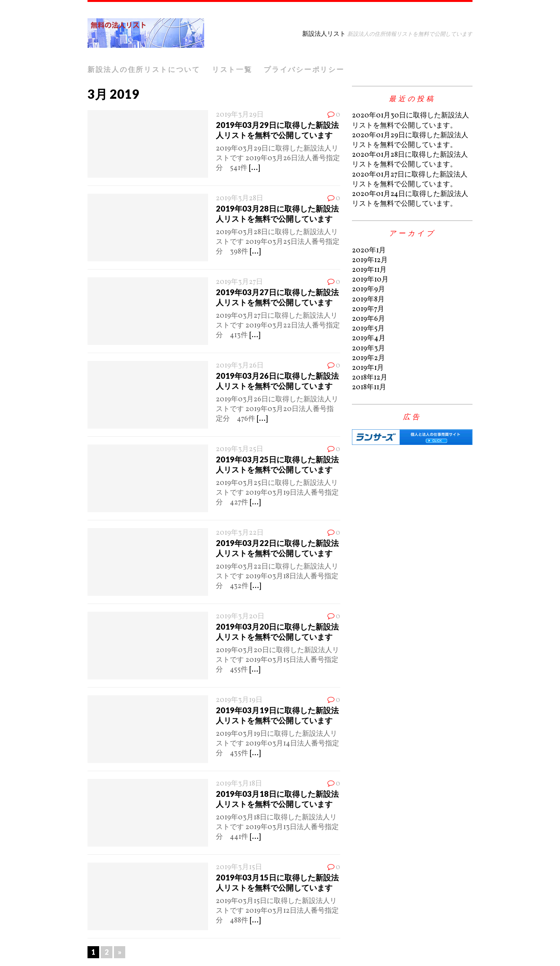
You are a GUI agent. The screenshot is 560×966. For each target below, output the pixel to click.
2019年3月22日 (240, 533)
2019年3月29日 (240, 115)
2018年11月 (369, 388)
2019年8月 (368, 300)
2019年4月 (369, 339)
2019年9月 (368, 290)
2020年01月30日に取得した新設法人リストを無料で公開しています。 (410, 121)
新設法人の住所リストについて (144, 69)
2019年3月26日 (240, 366)
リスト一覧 (232, 69)
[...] (254, 168)
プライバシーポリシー (304, 69)
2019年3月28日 (240, 199)
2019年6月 (368, 319)
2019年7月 (368, 309)
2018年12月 (370, 378)
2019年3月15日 (239, 867)
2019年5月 (368, 329)
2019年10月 (370, 280)
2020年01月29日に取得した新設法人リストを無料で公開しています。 (410, 140)
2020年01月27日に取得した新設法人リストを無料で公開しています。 (410, 180)
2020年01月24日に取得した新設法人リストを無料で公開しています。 (410, 199)
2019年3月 (368, 349)
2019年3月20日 (240, 617)
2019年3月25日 (240, 449)
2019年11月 (369, 270)
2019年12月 (370, 260)
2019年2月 (368, 358)
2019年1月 (368, 368)
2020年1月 (369, 251)
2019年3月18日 (239, 784)
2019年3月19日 (239, 700)
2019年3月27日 (239, 282)
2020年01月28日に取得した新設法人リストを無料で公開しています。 (410, 160)
